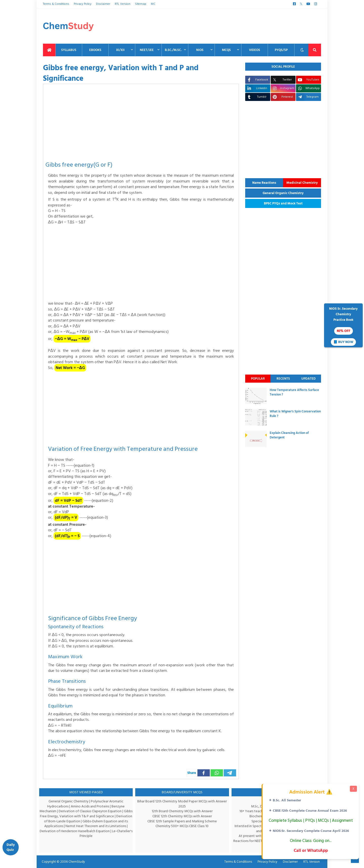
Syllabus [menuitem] (69, 50)
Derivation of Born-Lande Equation (67, 821)
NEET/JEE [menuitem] (147, 50)
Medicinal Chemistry (302, 183)
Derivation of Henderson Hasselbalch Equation (83, 831)
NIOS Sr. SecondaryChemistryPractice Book (343, 326)
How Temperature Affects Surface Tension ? (294, 392)
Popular (258, 379)
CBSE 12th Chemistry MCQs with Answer (182, 816)
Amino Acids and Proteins (90, 806)
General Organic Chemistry (283, 193)
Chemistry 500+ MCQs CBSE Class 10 (182, 826)
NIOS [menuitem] (200, 50)
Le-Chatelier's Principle (98, 834)
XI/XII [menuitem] (120, 50)
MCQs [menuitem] (226, 50)
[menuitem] (49, 50)
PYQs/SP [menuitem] (281, 50)
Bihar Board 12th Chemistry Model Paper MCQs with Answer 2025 (182, 804)
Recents (283, 379)
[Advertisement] (229, 26)
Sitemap (139, 4)
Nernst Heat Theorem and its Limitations (102, 826)
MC (151, 4)
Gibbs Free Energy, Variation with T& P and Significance (85, 816)
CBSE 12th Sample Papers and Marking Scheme (182, 821)
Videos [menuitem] (255, 50)
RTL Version (122, 4)
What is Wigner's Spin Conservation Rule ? (295, 414)
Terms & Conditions (56, 4)
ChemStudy (75, 862)
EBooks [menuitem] (95, 50)
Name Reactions (264, 183)
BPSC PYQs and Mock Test (283, 203)
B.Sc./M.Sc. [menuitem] (173, 50)
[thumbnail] (256, 396)
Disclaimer (103, 4)
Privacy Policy (82, 4)
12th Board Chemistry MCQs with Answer (182, 811)
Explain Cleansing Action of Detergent (289, 435)
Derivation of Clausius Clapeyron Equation (95, 811)
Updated (309, 379)
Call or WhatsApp (310, 850)
